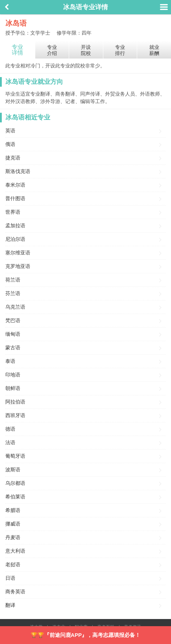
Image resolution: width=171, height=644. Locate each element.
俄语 (10, 144)
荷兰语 (13, 280)
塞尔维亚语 (18, 253)
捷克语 (13, 158)
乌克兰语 (15, 307)
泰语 (10, 361)
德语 (10, 429)
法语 (10, 442)
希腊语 (13, 510)
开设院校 (86, 50)
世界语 (13, 212)
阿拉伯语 (15, 402)
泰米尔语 (15, 185)
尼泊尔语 (15, 239)
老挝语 (13, 564)
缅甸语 (13, 334)
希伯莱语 (15, 497)
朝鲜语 (13, 388)
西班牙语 (15, 415)
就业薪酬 (154, 50)
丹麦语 (13, 537)
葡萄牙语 (15, 456)
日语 (10, 578)
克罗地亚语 (18, 266)
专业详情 (17, 50)
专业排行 (120, 50)
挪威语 (13, 524)
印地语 (13, 375)
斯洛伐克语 (18, 171)
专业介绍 (52, 50)
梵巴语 (13, 320)
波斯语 (13, 470)
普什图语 (15, 198)
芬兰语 (13, 293)
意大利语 (15, 551)
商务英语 (15, 592)
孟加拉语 (15, 225)
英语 (10, 131)
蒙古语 (13, 348)
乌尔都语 (15, 483)
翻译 (10, 605)
